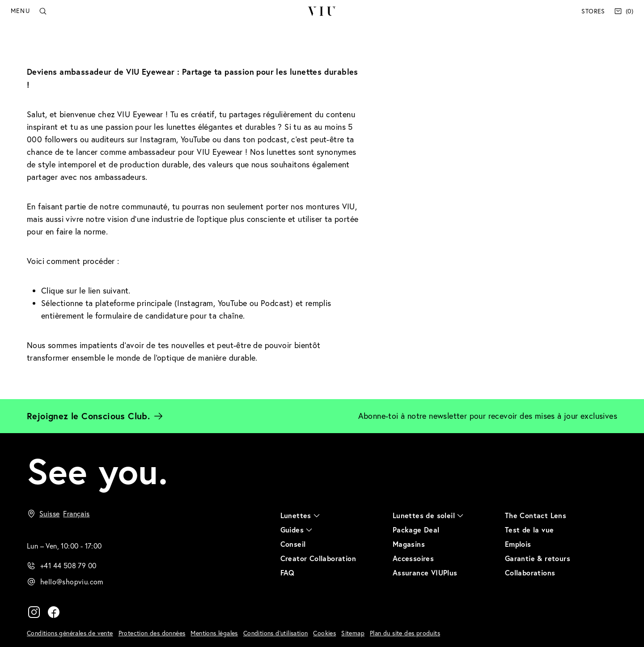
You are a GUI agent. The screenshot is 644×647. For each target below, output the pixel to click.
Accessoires (413, 558)
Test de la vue (530, 530)
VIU (322, 11)
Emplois (518, 544)
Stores (593, 11)
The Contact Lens (536, 515)
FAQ (288, 573)
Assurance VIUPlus (425, 573)
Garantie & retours (538, 558)
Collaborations (530, 573)
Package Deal (416, 530)
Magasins (409, 544)
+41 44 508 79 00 (68, 566)
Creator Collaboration (318, 558)
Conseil (293, 544)
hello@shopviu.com (72, 582)
